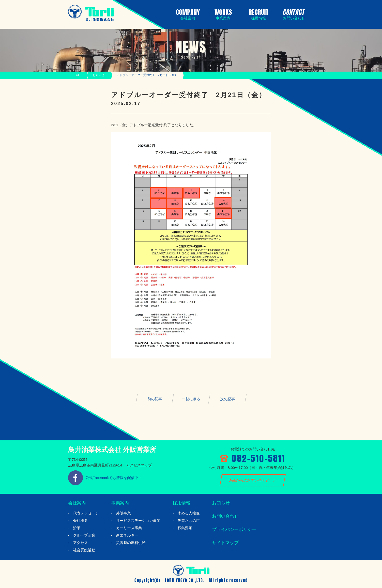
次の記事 (227, 399)
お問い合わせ (225, 516)
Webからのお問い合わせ (249, 480)
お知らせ (98, 75)
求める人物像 (189, 513)
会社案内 (77, 503)
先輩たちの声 (189, 520)
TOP (77, 75)
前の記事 (155, 399)
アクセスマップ (139, 465)
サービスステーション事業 (138, 520)
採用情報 (182, 503)
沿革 (77, 528)
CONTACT (293, 14)
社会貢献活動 (84, 550)
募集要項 (185, 528)
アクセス (80, 543)
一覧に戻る (191, 399)
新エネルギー (127, 535)
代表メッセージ (86, 513)
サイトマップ (225, 543)
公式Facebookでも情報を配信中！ (114, 478)
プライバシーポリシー (234, 529)
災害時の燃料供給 (131, 543)
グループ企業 (84, 535)
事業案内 (120, 503)
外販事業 (123, 513)
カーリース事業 (129, 528)
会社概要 (80, 520)
